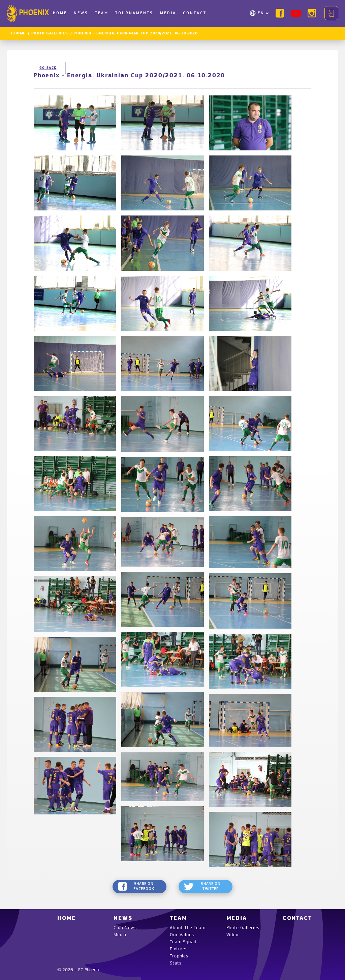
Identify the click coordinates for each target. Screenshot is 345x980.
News (81, 13)
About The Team (187, 928)
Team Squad (183, 942)
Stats (176, 963)
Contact (195, 13)
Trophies (179, 956)
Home (60, 13)
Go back (48, 68)
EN (261, 13)
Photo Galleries (50, 33)
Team (102, 13)
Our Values (182, 935)
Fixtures (179, 949)
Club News (125, 928)
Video (232, 935)
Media (168, 13)
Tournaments (134, 13)
